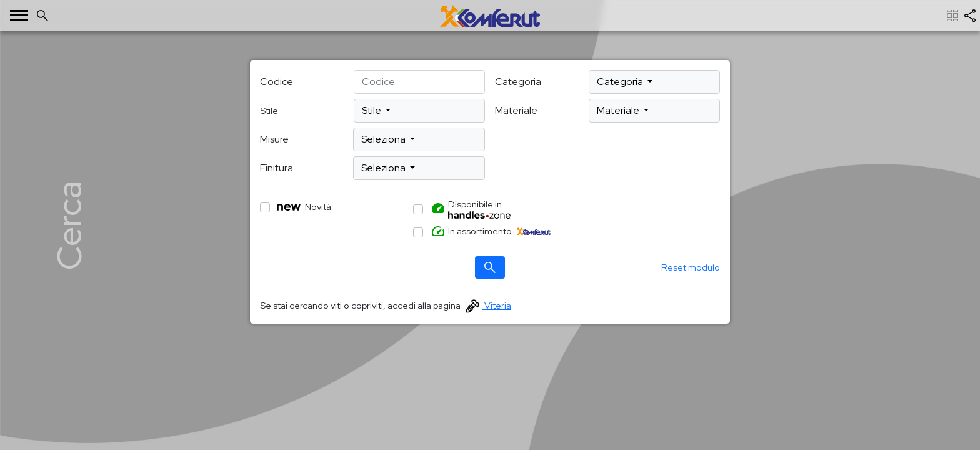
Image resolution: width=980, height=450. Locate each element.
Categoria (518, 82)
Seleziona (384, 139)
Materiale (516, 110)
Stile (372, 110)
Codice (277, 82)
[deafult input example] (419, 82)
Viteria (488, 305)
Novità (304, 207)
